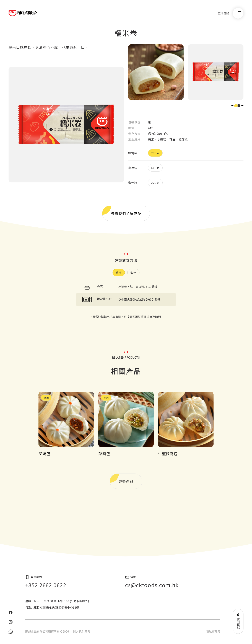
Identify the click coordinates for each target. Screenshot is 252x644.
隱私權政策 (213, 631)
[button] (232, 106)
